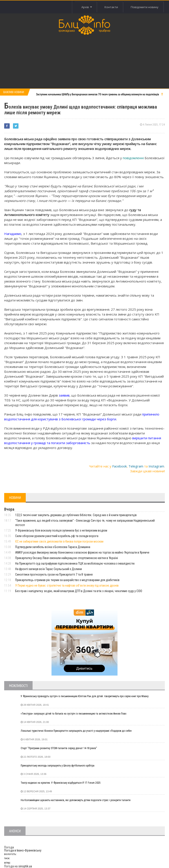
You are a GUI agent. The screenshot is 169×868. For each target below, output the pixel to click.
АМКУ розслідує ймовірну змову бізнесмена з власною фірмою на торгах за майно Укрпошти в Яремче (82, 552)
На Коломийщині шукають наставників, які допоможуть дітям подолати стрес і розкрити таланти (76, 800)
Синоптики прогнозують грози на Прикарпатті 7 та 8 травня (54, 574)
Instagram (156, 466)
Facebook (119, 466)
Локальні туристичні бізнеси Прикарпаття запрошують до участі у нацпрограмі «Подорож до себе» (76, 731)
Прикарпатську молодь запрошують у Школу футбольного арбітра (58, 766)
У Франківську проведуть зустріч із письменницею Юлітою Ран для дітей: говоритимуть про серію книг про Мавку (85, 696)
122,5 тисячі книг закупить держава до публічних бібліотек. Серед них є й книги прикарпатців (76, 515)
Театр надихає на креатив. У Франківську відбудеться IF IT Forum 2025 (61, 783)
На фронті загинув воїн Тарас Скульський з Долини (49, 569)
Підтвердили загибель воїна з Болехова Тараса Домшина (53, 547)
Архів (86, 7)
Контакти (111, 7)
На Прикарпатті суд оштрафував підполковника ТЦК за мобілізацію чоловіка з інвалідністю (75, 563)
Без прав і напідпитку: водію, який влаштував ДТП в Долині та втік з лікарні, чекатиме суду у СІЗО (79, 591)
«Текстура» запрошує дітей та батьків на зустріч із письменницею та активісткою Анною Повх (73, 714)
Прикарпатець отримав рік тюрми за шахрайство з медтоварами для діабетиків (67, 580)
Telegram (136, 466)
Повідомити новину (144, 7)
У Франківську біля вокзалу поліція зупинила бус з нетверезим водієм (61, 530)
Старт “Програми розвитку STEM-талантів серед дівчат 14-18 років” (59, 748)
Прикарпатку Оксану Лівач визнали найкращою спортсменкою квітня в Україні (67, 558)
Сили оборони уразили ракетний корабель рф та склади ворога (57, 536)
